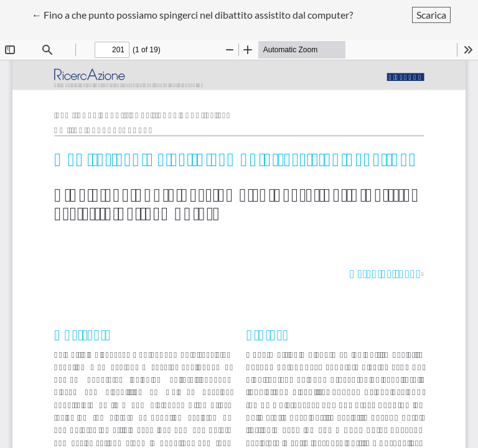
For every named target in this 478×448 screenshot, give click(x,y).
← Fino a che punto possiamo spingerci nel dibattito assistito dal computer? (192, 14)
